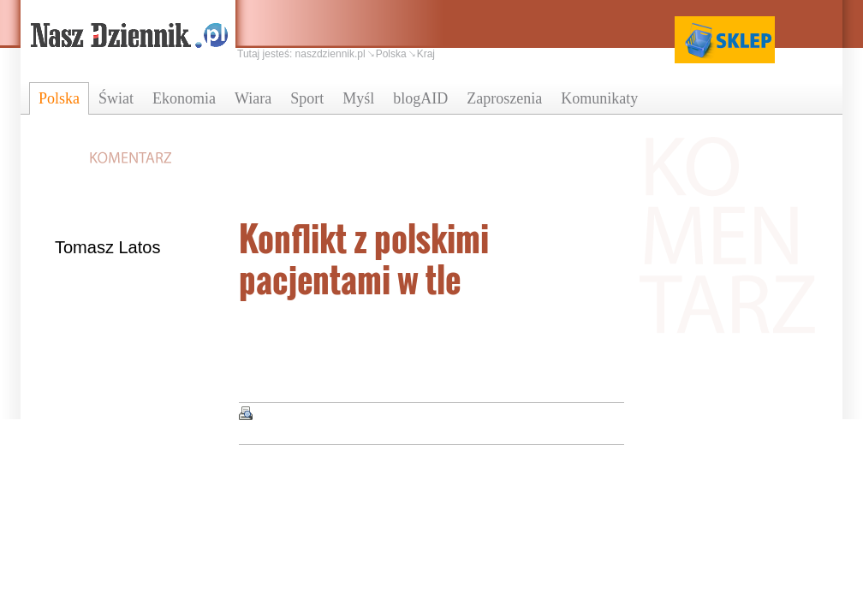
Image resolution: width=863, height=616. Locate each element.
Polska (59, 98)
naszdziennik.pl (330, 54)
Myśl (358, 98)
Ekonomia (184, 98)
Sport (307, 98)
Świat (116, 98)
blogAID (420, 98)
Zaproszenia (504, 98)
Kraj (426, 54)
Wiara (253, 98)
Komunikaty (599, 98)
